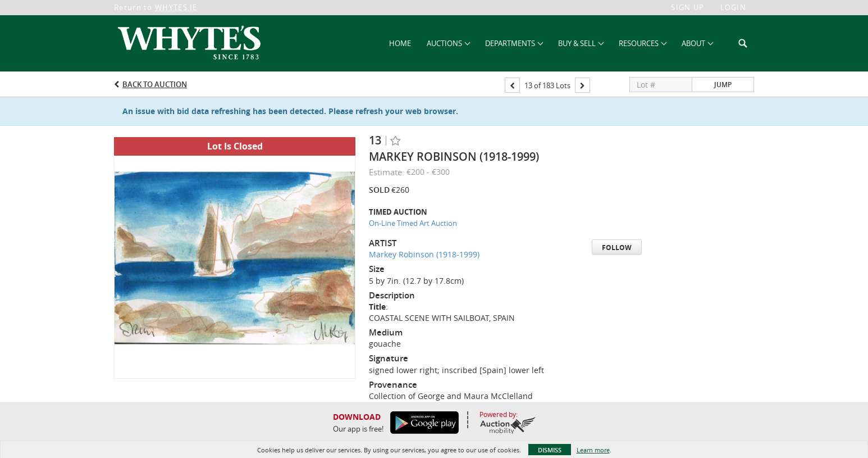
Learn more (593, 450)
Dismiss (550, 450)
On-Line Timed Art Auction (413, 223)
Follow (617, 248)
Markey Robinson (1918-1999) (424, 254)
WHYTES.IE (176, 7)
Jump (723, 85)
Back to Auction (155, 84)
